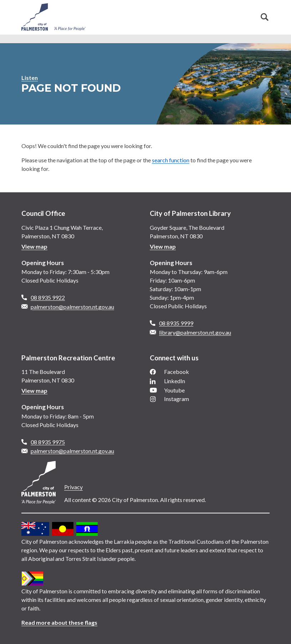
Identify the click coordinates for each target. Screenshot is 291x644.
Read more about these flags (59, 622)
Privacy (73, 487)
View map (34, 246)
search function (171, 160)
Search (265, 17)
